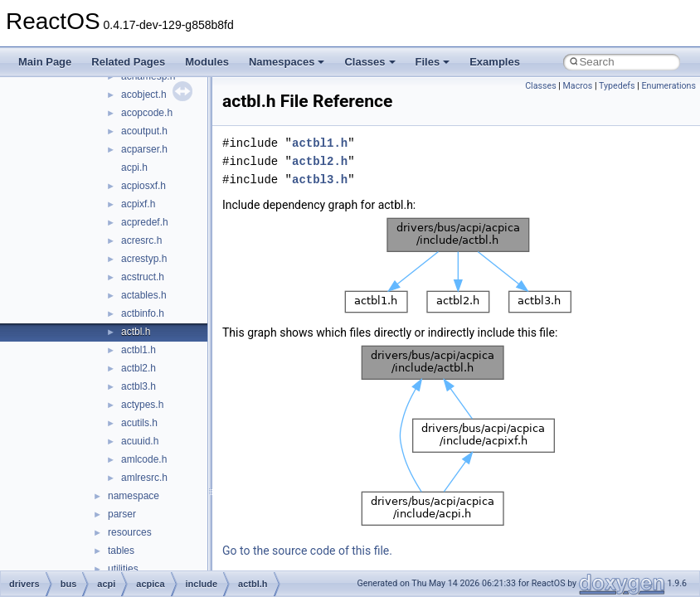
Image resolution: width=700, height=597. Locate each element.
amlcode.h (144, 459)
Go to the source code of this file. (307, 551)
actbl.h (136, 332)
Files (433, 62)
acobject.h (144, 95)
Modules (207, 62)
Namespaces (287, 62)
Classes (369, 62)
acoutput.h (144, 131)
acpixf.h (138, 204)
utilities (123, 569)
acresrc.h (141, 240)
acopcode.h (147, 113)
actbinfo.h (143, 313)
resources (130, 532)
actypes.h (142, 405)
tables (121, 551)
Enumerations (668, 86)
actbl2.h (139, 368)
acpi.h (134, 167)
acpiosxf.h (143, 186)
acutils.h (139, 423)
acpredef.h (145, 222)
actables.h (144, 295)
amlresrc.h (144, 478)
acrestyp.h (144, 259)
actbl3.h (139, 386)
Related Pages (128, 62)
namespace (134, 496)
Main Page (45, 62)
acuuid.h (140, 441)
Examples (495, 62)
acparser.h (144, 149)
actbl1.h (139, 350)
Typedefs (617, 86)
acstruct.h (143, 277)
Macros (578, 86)
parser (122, 514)
